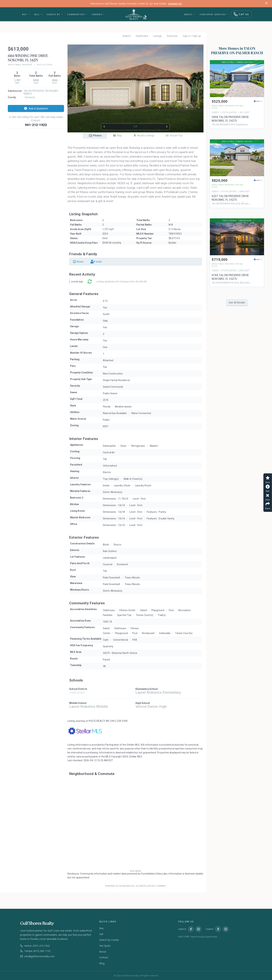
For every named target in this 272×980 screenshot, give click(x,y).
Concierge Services (214, 14)
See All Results (237, 302)
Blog (102, 963)
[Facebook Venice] (191, 929)
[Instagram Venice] (198, 929)
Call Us (241, 14)
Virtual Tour (174, 136)
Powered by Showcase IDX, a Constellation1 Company (135, 886)
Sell (38, 14)
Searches (172, 36)
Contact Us (175, 4)
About (190, 14)
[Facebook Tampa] (218, 929)
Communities (77, 14)
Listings (157, 36)
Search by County (109, 940)
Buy (26, 14)
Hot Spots (105, 946)
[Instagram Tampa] (226, 929)
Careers (98, 14)
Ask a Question (36, 108)
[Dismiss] (266, 4)
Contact (104, 957)
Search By (55, 14)
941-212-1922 (36, 125)
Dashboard (142, 36)
